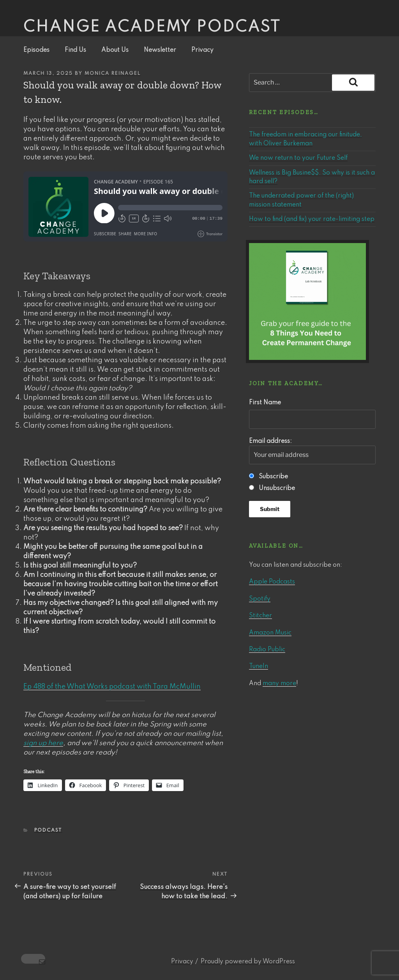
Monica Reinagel (113, 74)
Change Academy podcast (152, 27)
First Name (265, 403)
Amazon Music (270, 633)
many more (279, 684)
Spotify (260, 599)
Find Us (75, 50)
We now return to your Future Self (298, 158)
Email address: (312, 451)
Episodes (36, 50)
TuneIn (259, 666)
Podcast (48, 830)
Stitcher (260, 616)
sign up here (43, 743)
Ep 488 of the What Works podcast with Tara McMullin (112, 687)
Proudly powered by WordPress (248, 962)
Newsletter (160, 50)
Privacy (202, 50)
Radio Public (267, 650)
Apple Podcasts (272, 582)
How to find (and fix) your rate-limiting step (312, 219)
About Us (115, 50)
